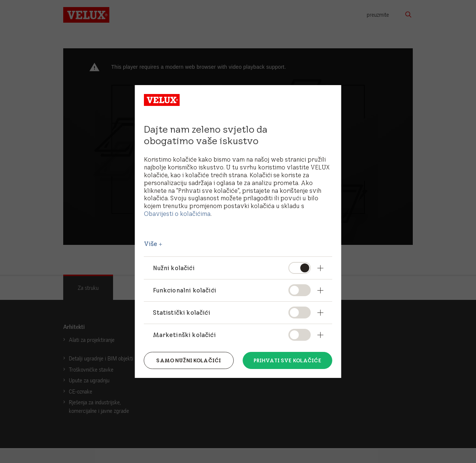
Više (151, 244)
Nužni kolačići (174, 268)
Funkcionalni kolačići (184, 290)
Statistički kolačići (181, 313)
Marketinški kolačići (184, 335)
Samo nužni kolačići (189, 360)
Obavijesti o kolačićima (177, 214)
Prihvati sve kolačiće (287, 360)
